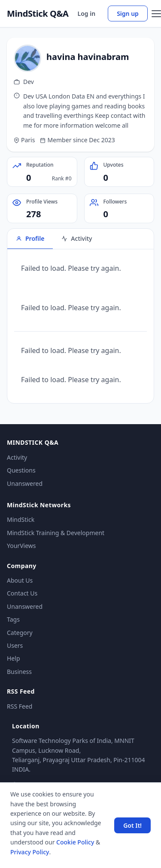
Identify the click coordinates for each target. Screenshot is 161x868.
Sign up (128, 13)
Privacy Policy (30, 852)
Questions (21, 470)
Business (19, 672)
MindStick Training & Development (56, 533)
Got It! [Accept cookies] (132, 825)
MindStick (21, 519)
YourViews (21, 546)
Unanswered (25, 483)
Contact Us (22, 593)
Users (15, 645)
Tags (13, 619)
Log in (87, 13)
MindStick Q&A (38, 14)
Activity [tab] (77, 238)
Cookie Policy (75, 842)
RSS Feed (20, 706)
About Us (20, 580)
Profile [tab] (30, 238)
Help (14, 658)
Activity (17, 457)
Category (20, 633)
